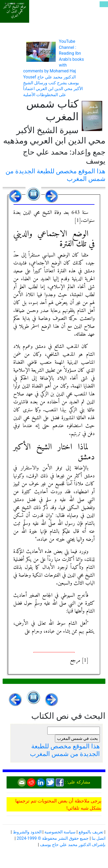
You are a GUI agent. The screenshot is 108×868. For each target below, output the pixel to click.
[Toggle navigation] (104, 4)
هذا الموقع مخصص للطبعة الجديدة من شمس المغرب (65, 750)
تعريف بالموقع (91, 832)
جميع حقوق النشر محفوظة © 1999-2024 (53, 838)
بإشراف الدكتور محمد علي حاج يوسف (73, 845)
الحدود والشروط (27, 832)
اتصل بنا (99, 838)
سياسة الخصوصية (60, 832)
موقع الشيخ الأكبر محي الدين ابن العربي (14, 11)
